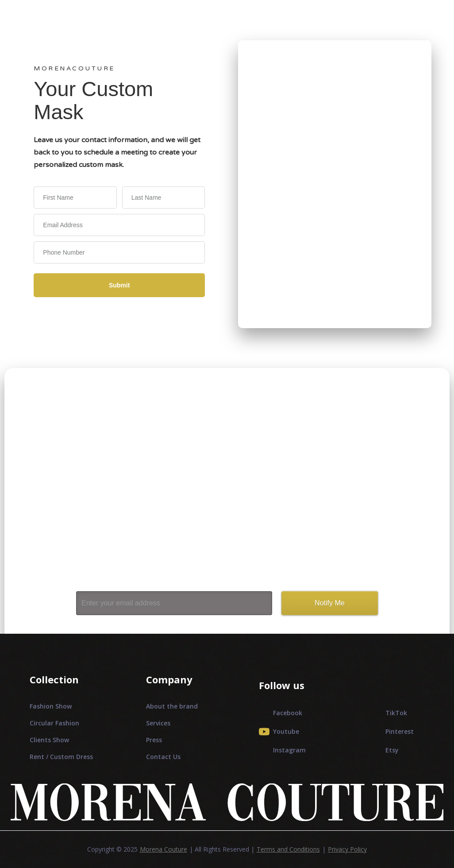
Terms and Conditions (288, 849)
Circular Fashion (54, 723)
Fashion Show (51, 706)
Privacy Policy (347, 849)
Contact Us (163, 757)
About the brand (172, 706)
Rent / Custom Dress (61, 757)
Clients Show (49, 740)
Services (158, 723)
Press (154, 740)
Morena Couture (164, 849)
